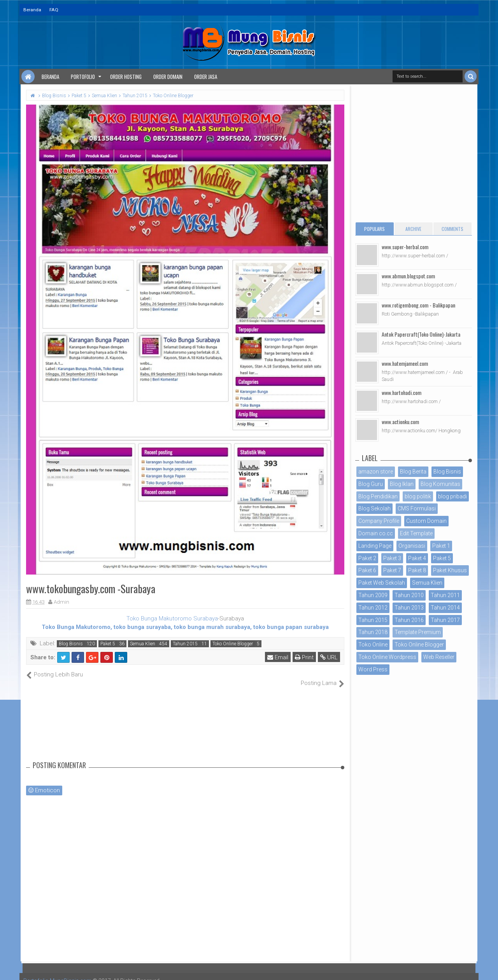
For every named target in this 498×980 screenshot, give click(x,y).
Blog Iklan (402, 484)
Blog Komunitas (440, 484)
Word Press (373, 669)
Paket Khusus (450, 570)
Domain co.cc (376, 533)
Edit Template (416, 533)
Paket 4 (417, 558)
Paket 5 (108, 644)
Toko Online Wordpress (387, 657)
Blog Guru (371, 484)
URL (329, 657)
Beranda (32, 10)
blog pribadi (452, 496)
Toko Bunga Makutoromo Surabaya (172, 618)
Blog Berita (413, 472)
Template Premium (418, 632)
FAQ (54, 10)
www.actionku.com (400, 422)
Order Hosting (126, 77)
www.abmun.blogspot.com (408, 276)
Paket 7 (392, 570)
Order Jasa (206, 77)
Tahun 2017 (445, 620)
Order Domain (168, 77)
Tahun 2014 (445, 608)
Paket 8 (417, 570)
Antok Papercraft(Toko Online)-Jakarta (421, 334)
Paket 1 (441, 546)
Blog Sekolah (374, 508)
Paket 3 (392, 558)
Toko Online (373, 645)
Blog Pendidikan (378, 496)
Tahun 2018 (373, 632)
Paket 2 (367, 558)
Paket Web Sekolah (382, 583)
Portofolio (83, 77)
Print (304, 657)
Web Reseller (439, 657)
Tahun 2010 (409, 595)
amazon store (376, 472)
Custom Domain (426, 521)
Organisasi (412, 546)
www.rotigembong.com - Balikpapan (418, 305)
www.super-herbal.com (405, 247)
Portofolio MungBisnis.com (58, 972)
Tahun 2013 (409, 608)
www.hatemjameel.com (405, 363)
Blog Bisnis (71, 644)
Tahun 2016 (409, 620)
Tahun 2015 (185, 644)
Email (278, 657)
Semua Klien (143, 644)
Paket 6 (367, 570)
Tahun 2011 (445, 595)
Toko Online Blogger (233, 644)
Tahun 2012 (373, 608)
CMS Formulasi (417, 508)
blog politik (418, 496)
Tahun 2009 (373, 595)
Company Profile (379, 521)
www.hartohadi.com (402, 392)
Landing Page (375, 546)
